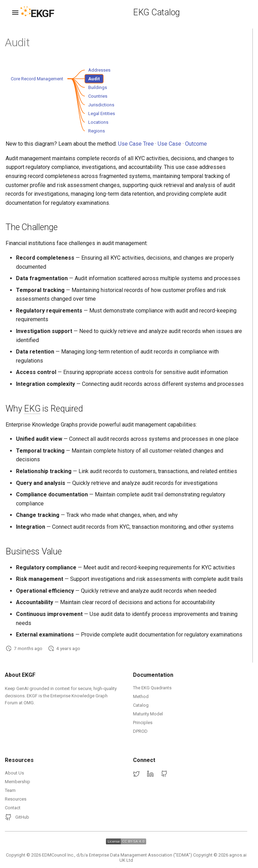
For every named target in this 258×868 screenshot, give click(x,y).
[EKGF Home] (43, 13)
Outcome (196, 144)
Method (141, 696)
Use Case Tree (136, 144)
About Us (14, 773)
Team (10, 790)
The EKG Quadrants (152, 688)
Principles (143, 723)
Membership (18, 782)
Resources (16, 799)
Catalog (141, 705)
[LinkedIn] (150, 774)
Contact (13, 808)
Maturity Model (148, 714)
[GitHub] (164, 774)
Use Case (169, 144)
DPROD (140, 731)
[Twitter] (136, 774)
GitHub (17, 817)
